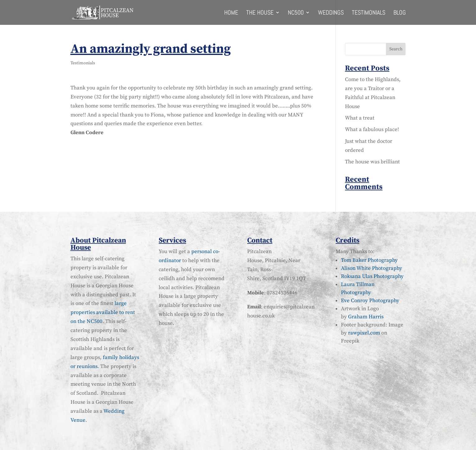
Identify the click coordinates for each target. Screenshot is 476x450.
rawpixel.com (364, 333)
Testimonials (369, 13)
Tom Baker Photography (369, 260)
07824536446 (282, 293)
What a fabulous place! (372, 130)
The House (260, 13)
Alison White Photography (372, 268)
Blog (400, 13)
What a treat (360, 118)
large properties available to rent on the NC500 (103, 312)
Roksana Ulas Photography (372, 276)
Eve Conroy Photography (370, 301)
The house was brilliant (372, 162)
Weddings (331, 13)
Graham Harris (366, 317)
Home (231, 13)
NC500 (296, 13)
